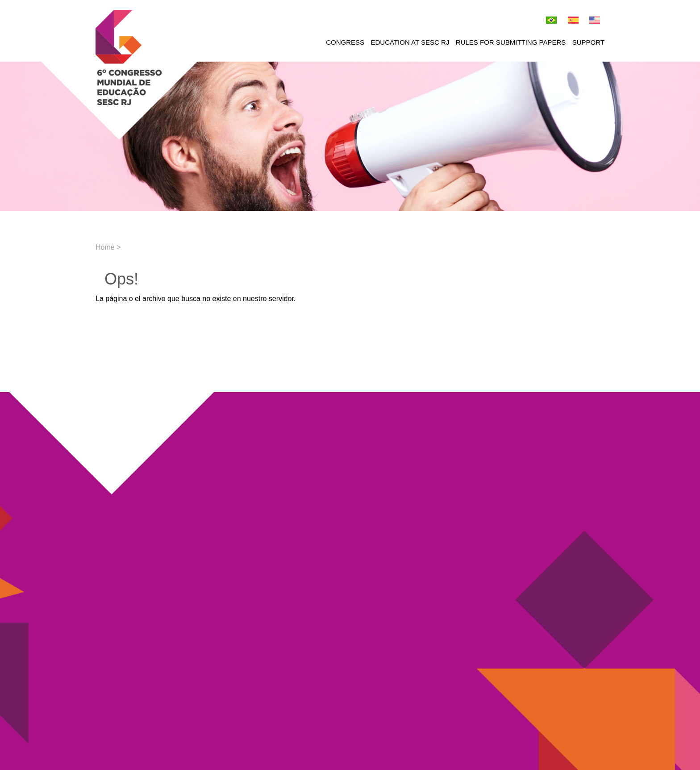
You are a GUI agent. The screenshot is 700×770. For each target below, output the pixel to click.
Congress (345, 42)
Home (105, 247)
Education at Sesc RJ (410, 42)
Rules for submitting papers (511, 42)
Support (588, 42)
